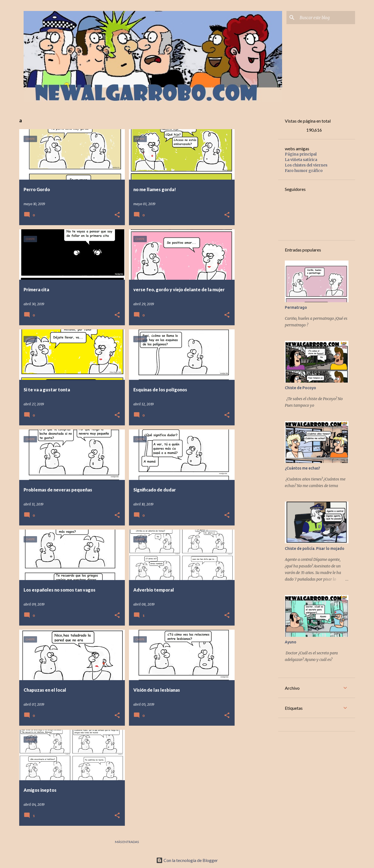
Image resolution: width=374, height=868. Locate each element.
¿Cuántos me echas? (303, 468)
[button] (117, 215)
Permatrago (296, 307)
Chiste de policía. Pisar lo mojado (315, 548)
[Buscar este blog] (326, 18)
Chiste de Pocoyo (300, 388)
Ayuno (291, 642)
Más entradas (127, 842)
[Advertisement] (280, 146)
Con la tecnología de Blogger (187, 860)
